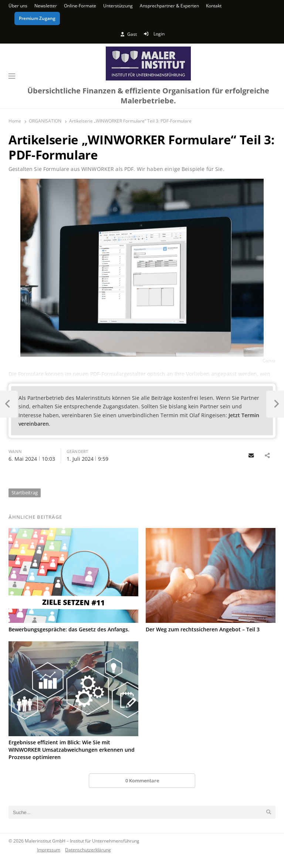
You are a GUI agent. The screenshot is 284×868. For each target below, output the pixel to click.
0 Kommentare (142, 780)
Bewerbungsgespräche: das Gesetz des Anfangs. (69, 629)
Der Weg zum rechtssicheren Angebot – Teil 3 (203, 629)
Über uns (18, 6)
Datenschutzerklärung (88, 850)
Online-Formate (80, 6)
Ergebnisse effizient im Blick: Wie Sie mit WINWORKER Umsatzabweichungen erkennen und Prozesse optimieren (72, 750)
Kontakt (214, 6)
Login (154, 34)
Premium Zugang (37, 18)
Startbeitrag (25, 493)
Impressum (49, 850)
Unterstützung (118, 6)
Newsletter (46, 6)
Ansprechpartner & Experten (169, 6)
